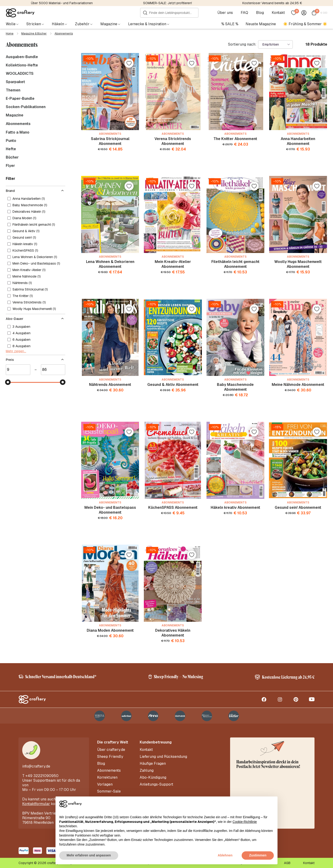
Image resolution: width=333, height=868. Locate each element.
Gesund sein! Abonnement (298, 507)
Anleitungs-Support (156, 784)
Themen (13, 90)
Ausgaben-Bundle (22, 57)
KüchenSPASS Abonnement (173, 507)
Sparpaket (15, 82)
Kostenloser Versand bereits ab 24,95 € (272, 3)
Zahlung (147, 771)
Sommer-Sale (109, 791)
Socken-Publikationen (26, 107)
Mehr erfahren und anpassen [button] (89, 855)
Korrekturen (107, 777)
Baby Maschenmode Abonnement (235, 387)
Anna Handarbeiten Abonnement (298, 141)
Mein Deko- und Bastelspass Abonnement (110, 510)
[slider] (8, 382)
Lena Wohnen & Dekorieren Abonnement (110, 264)
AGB (287, 863)
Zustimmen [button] (258, 855)
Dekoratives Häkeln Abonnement (173, 633)
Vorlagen (105, 784)
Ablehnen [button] (225, 855)
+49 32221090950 (42, 776)
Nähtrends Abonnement (110, 385)
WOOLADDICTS (20, 74)
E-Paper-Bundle (20, 99)
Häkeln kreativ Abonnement (235, 507)
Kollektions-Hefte (22, 65)
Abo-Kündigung (153, 777)
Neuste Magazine (261, 24)
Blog (260, 13)
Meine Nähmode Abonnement (298, 385)
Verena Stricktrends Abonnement (173, 141)
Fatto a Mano (18, 132)
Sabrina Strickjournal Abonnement (110, 141)
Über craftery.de (111, 750)
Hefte (11, 149)
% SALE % (230, 24)
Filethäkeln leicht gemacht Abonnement (235, 264)
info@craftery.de (36, 766)
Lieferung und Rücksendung (163, 757)
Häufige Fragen (153, 764)
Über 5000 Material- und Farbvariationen (62, 3)
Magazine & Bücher (34, 34)
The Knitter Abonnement (235, 139)
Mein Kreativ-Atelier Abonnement (173, 264)
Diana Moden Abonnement (110, 630)
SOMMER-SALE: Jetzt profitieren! (168, 3)
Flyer (10, 166)
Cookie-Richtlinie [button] (245, 822)
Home (10, 34)
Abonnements (18, 124)
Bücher (12, 157)
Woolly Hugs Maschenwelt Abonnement (298, 264)
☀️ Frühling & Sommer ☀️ (305, 24)
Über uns (225, 13)
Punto (11, 141)
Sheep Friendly (110, 757)
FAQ (244, 13)
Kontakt (278, 13)
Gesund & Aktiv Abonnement (173, 385)
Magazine (15, 115)
